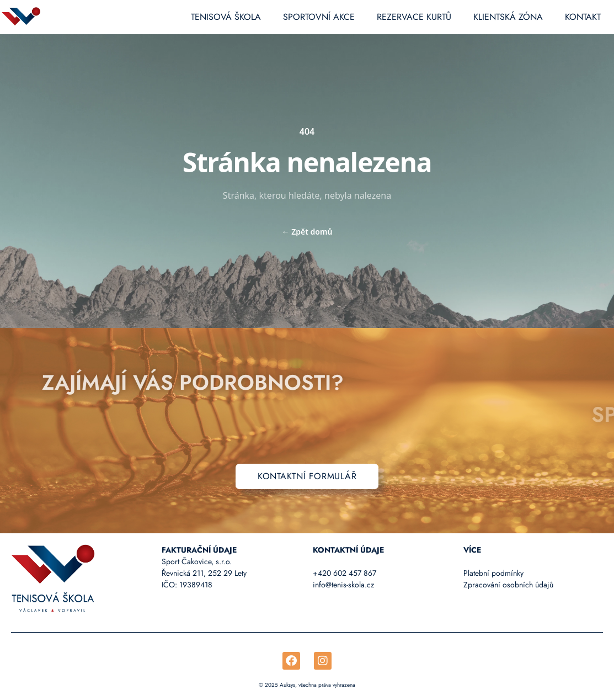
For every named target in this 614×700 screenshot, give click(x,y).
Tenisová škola (226, 17)
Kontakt (583, 17)
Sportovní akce (319, 17)
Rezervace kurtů (414, 17)
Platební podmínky (493, 573)
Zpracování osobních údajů (508, 585)
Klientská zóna (508, 17)
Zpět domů (307, 232)
